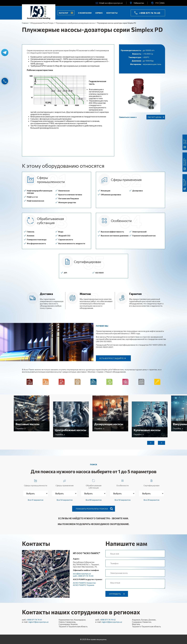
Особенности (122, 482)
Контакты (112, 13)
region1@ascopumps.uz (38, 622)
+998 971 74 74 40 (150, 13)
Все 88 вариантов (94, 500)
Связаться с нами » (128, 117)
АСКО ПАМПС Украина (84, 585)
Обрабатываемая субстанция (94, 484)
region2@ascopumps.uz (112, 622)
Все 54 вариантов (65, 500)
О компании (85, 13)
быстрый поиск (185, 182)
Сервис (99, 13)
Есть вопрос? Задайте (112, 358)
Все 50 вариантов (123, 500)
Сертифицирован (152, 482)
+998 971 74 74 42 (108, 620)
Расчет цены (155, 117)
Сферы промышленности (36, 482)
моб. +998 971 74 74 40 (83, 576)
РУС (157, 3)
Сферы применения (65, 482)
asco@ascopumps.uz (114, 3)
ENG (162, 3)
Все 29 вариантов (151, 500)
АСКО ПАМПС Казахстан (84, 583)
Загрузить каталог (185, 162)
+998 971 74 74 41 (34, 620)
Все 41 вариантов (36, 500)
